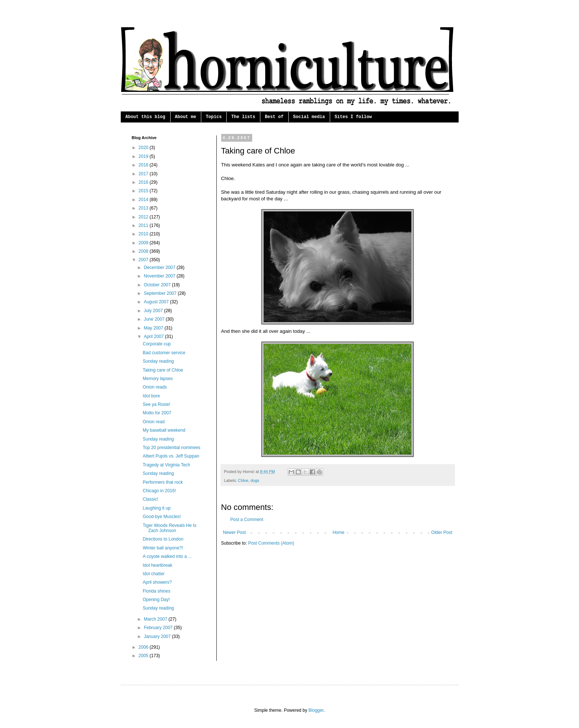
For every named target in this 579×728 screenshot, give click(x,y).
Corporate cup (157, 344)
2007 (144, 260)
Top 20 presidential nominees (171, 448)
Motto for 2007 (157, 413)
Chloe (243, 480)
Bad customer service (164, 353)
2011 (144, 225)
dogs (255, 480)
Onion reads (155, 387)
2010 (144, 234)
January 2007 (158, 636)
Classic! (150, 499)
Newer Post (234, 532)
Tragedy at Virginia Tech (166, 465)
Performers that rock (163, 482)
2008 (144, 251)
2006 (144, 647)
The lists (243, 117)
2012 (144, 217)
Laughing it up (156, 508)
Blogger (316, 710)
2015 (144, 191)
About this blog (145, 117)
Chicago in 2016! (159, 491)
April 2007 (154, 337)
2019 (144, 156)
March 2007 (156, 619)
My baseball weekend (164, 430)
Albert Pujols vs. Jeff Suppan (171, 456)
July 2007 (154, 311)
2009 (144, 243)
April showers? (157, 582)
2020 (144, 148)
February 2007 (159, 628)
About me (186, 117)
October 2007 (158, 285)
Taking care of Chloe (163, 370)
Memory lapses (157, 379)
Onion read (153, 422)
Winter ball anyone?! (163, 548)
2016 (144, 182)
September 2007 (161, 293)
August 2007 (157, 302)
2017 (144, 174)
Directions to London (163, 539)
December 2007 (160, 268)
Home (339, 532)
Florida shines (156, 591)
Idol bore (151, 396)
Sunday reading (158, 361)
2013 (144, 208)
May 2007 (154, 328)
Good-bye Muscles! (162, 517)
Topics (214, 117)
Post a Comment (247, 520)
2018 (144, 165)
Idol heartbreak (157, 565)
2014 (144, 200)
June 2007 (155, 319)
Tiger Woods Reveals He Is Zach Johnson (169, 528)
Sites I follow (353, 117)
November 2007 (160, 276)
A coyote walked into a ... (167, 556)
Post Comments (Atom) (271, 543)
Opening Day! (156, 600)
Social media (309, 117)
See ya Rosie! (156, 404)
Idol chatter (153, 574)
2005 (144, 656)
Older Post (442, 532)
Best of (274, 117)
